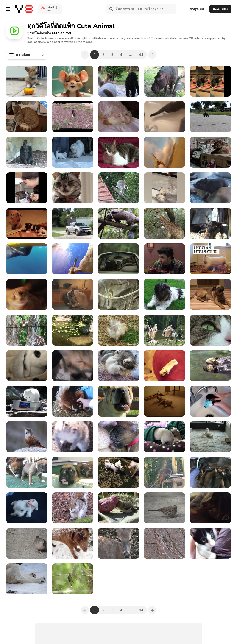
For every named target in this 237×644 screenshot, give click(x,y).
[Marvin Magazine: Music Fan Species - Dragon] (119, 259)
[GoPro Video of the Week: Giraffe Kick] (73, 259)
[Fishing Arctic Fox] (27, 401)
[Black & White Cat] (210, 543)
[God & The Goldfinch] (119, 508)
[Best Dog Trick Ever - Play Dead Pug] (165, 366)
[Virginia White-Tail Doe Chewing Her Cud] (119, 543)
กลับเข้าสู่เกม (52, 9)
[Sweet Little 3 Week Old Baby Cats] (119, 366)
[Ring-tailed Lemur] (119, 188)
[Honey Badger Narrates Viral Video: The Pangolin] (119, 223)
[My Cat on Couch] (119, 152)
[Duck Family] (73, 330)
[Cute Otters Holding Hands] (210, 366)
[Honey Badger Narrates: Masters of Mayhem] (165, 223)
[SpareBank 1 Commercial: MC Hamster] (73, 294)
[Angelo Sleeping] (210, 508)
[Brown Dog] (210, 294)
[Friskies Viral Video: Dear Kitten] (73, 188)
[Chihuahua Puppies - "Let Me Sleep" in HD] (165, 437)
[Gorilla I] (27, 152)
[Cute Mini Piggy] (27, 223)
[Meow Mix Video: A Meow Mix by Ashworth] (27, 294)
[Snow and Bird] (165, 543)
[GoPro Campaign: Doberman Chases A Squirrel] (210, 223)
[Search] (111, 9)
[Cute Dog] (165, 294)
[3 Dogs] (119, 81)
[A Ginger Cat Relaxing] (27, 117)
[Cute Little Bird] (27, 437)
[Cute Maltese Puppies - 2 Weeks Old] (119, 117)
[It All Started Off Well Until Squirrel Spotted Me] (73, 437)
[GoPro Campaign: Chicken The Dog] (165, 152)
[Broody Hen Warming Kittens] (73, 401)
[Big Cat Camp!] (73, 223)
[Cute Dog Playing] (119, 472)
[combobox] (27, 55)
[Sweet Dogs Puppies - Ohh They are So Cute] (73, 152)
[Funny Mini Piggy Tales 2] (210, 188)
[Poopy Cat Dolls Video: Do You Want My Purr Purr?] (210, 81)
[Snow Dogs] (73, 543)
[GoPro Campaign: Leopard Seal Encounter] (27, 259)
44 (141, 54)
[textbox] (27, 55)
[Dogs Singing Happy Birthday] (119, 401)
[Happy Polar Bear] (27, 579)
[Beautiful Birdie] (73, 579)
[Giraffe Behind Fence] (27, 330)
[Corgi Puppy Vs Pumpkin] (27, 81)
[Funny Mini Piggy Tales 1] (73, 117)
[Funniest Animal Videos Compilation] (27, 188)
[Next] (152, 55)
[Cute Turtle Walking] (210, 117)
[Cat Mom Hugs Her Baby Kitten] (73, 366)
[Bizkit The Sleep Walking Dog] (165, 401)
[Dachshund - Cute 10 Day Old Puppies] (210, 472)
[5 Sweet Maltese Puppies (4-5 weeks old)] (27, 508)
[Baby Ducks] (119, 330)
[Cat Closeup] (210, 330)
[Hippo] (165, 81)
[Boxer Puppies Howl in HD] (73, 472)
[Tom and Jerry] (73, 81)
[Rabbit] (27, 366)
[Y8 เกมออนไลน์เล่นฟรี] (24, 9)
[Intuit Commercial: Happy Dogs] (210, 259)
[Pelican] (165, 330)
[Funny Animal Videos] (165, 117)
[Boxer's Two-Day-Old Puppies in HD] (119, 437)
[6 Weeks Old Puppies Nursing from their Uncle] (210, 437)
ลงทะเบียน (220, 9)
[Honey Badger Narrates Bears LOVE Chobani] (210, 152)
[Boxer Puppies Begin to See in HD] (27, 472)
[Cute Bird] (165, 508)
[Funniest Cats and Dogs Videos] (165, 188)
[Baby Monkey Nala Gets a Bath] (210, 401)
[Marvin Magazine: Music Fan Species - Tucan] (165, 259)
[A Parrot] (165, 472)
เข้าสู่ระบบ (196, 9)
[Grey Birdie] (27, 543)
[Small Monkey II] (119, 294)
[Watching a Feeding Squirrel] (73, 508)
